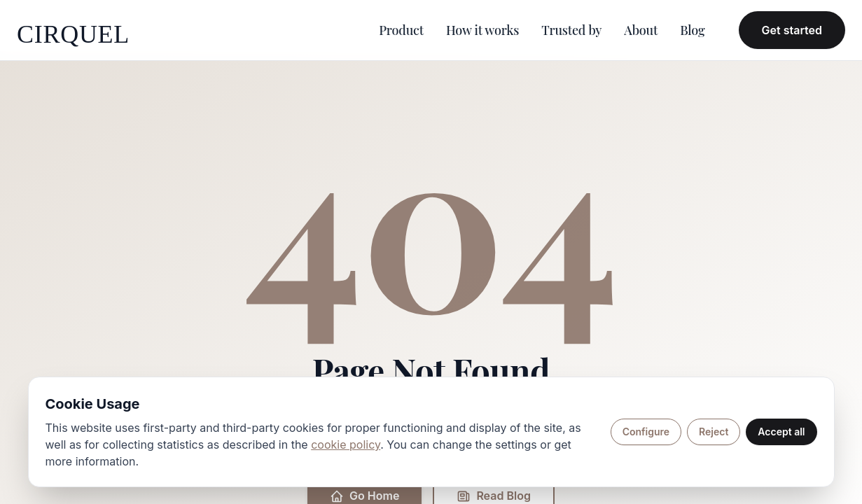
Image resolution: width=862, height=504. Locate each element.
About (641, 30)
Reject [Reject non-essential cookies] (714, 432)
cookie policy (346, 444)
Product (401, 30)
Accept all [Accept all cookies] (781, 432)
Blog (692, 30)
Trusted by (571, 30)
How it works (482, 30)
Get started (792, 30)
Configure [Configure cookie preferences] (646, 432)
